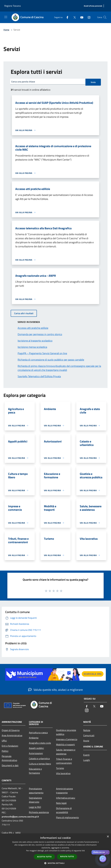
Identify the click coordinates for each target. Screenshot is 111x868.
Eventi (86, 755)
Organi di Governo (11, 730)
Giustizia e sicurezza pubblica (66, 732)
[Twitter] (73, 17)
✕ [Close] (107, 852)
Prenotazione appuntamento (36, 791)
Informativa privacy (66, 798)
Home (6, 30)
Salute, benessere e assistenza (66, 752)
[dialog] (55, 851)
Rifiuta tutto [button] (67, 857)
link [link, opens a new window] (83, 851)
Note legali (61, 803)
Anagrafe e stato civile (40, 743)
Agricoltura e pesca (38, 733)
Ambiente (34, 738)
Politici (5, 751)
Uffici (4, 741)
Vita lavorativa (63, 773)
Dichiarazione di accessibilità (64, 810)
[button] (55, 863)
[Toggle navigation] (6, 17)
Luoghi (87, 760)
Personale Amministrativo (9, 758)
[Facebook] (66, 17)
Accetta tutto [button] (44, 857)
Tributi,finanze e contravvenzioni (64, 761)
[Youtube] (81, 17)
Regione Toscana (13, 6)
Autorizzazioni (36, 753)
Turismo (60, 768)
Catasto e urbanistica (39, 758)
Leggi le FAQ (35, 807)
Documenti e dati (10, 765)
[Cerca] (105, 17)
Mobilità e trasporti (65, 744)
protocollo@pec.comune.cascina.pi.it (20, 817)
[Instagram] (88, 17)
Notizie (87, 730)
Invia (93, 82)
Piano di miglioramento (67, 817)
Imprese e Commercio (67, 739)
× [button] (108, 837)
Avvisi (86, 741)
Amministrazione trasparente (64, 791)
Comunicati (89, 735)
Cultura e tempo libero (40, 764)
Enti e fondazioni (10, 746)
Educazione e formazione (35, 771)
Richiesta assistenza (39, 812)
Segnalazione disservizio (35, 800)
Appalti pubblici (36, 748)
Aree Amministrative (12, 735)
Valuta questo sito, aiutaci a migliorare (55, 690)
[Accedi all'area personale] (93, 6)
